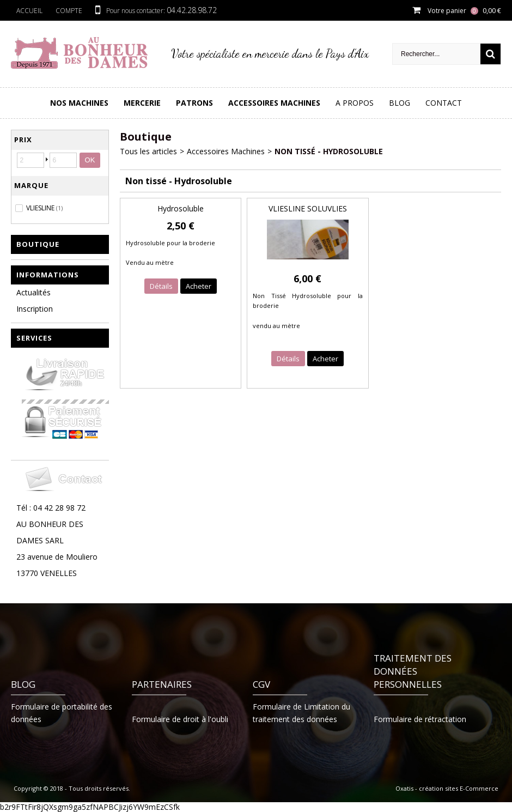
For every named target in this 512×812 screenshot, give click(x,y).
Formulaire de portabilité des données (62, 713)
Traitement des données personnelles (413, 671)
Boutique (38, 244)
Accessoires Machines (274, 103)
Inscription (35, 309)
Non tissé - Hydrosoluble (329, 151)
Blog (400, 103)
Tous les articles (148, 151)
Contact (444, 103)
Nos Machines (79, 103)
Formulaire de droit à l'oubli (180, 719)
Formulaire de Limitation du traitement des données (301, 713)
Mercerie (142, 103)
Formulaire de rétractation (420, 719)
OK (90, 160)
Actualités (33, 292)
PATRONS (194, 103)
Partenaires (162, 684)
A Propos (355, 103)
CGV (261, 684)
